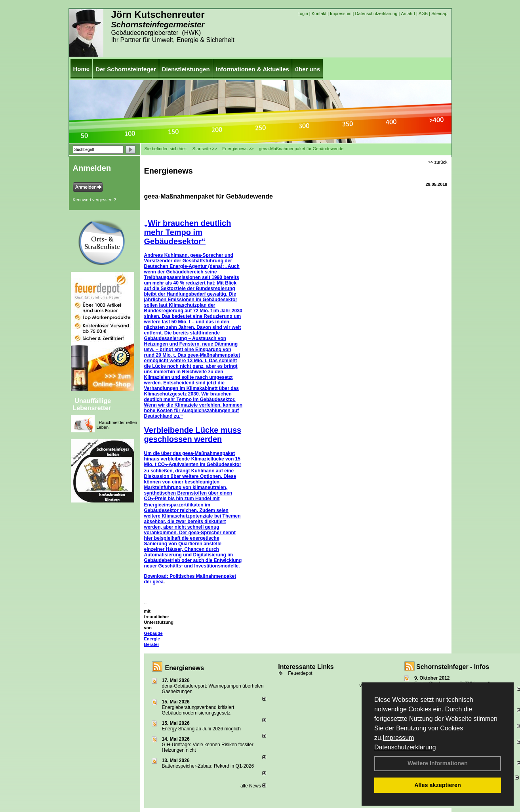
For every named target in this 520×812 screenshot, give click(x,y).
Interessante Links (306, 667)
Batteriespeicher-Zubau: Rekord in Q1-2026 (208, 766)
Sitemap (439, 13)
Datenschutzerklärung (405, 747)
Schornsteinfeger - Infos (453, 667)
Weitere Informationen (438, 763)
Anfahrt (408, 13)
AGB (423, 13)
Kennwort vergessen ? (94, 200)
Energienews (185, 668)
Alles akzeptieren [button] (438, 785)
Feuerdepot (300, 673)
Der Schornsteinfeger (126, 69)
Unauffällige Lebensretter (92, 404)
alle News (253, 786)
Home (82, 69)
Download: (157, 576)
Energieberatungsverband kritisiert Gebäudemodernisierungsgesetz (198, 710)
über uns (308, 69)
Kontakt (319, 13)
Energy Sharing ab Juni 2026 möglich (201, 729)
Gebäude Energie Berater (153, 639)
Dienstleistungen (186, 69)
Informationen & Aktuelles (252, 69)
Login (303, 13)
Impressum (398, 738)
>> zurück (438, 162)
